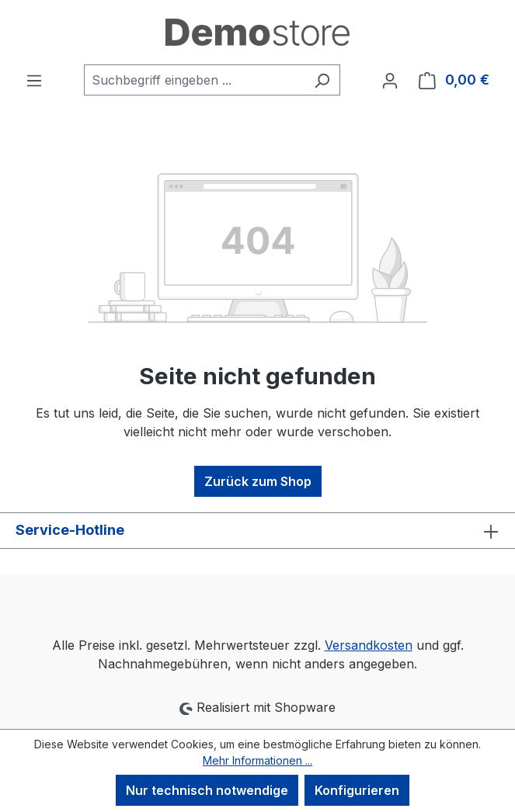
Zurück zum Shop (258, 481)
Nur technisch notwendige (207, 790)
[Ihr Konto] (390, 80)
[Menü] (34, 80)
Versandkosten (369, 645)
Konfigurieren (357, 790)
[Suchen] (322, 80)
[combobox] (194, 80)
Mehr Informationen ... (257, 760)
